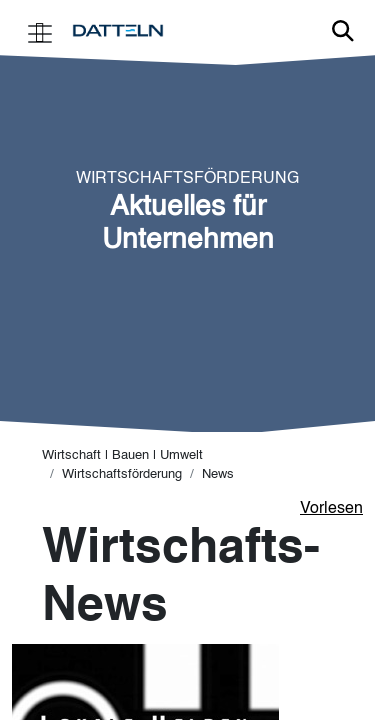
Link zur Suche (343, 31)
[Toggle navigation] (40, 31)
